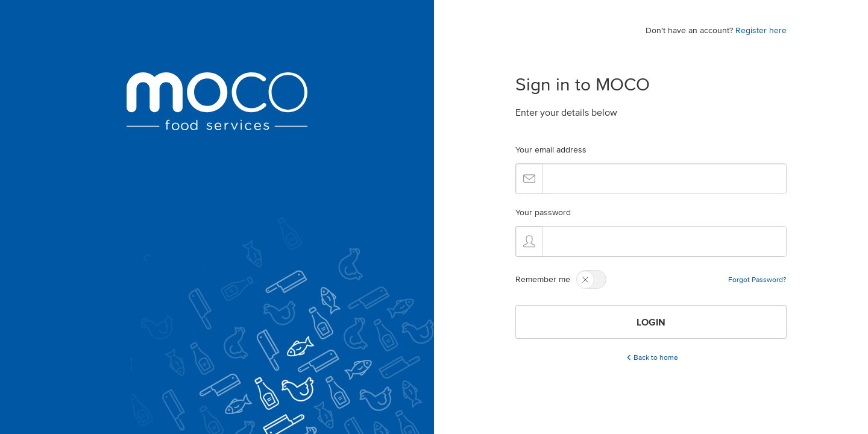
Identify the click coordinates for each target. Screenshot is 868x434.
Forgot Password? (757, 279)
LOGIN (651, 322)
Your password (543, 212)
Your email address (551, 150)
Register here (761, 30)
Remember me (543, 279)
